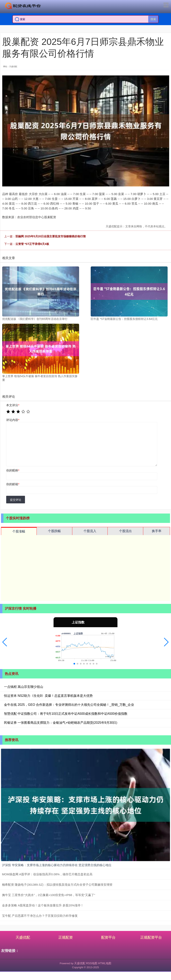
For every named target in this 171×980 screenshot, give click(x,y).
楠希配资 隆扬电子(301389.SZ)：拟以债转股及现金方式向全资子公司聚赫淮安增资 (57, 885)
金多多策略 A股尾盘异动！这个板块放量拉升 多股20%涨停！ (43, 905)
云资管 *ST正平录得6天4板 (32, 244)
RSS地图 (92, 963)
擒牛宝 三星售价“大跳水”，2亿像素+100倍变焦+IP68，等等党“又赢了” (49, 895)
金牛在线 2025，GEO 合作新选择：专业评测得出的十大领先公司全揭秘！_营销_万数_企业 (69, 705)
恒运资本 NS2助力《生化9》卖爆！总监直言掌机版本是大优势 (48, 696)
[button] (5, 642)
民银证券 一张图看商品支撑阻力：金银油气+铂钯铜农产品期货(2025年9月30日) (61, 723)
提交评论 (16, 500)
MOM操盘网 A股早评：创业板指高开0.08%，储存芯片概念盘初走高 (47, 874)
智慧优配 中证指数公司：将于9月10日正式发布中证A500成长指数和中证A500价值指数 (66, 714)
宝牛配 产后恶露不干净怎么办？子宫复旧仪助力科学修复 (40, 916)
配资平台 (108, 938)
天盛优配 (23, 938)
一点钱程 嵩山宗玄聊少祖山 (24, 687)
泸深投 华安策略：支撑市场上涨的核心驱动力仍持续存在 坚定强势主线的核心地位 (57, 865)
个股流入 (90, 531)
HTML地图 (105, 963)
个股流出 (125, 531)
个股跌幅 (54, 531)
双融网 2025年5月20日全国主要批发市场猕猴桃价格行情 (51, 236)
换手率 (157, 531)
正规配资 (66, 938)
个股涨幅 (19, 531)
